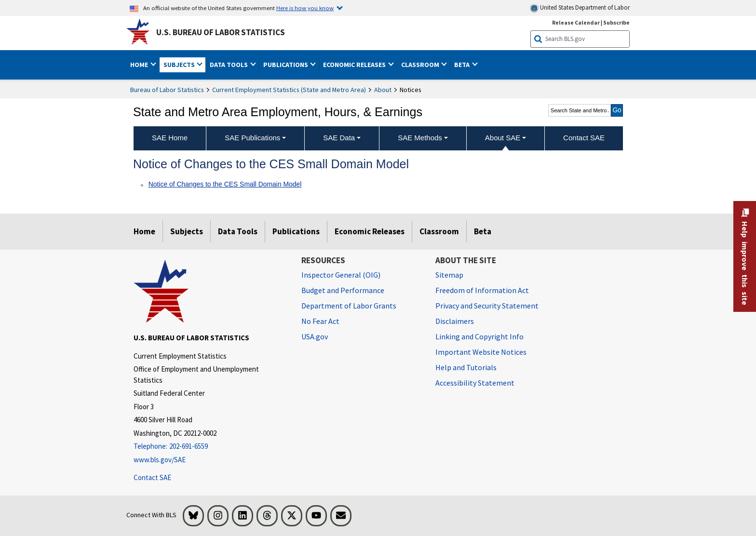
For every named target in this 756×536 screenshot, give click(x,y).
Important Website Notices (481, 352)
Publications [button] (286, 65)
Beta (483, 231)
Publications (296, 231)
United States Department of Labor (580, 8)
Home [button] (140, 65)
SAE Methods (420, 138)
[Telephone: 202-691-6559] (210, 447)
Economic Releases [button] (355, 65)
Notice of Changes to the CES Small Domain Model (225, 184)
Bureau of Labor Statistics (167, 90)
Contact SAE (152, 477)
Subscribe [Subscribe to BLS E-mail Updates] (616, 22)
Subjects (187, 231)
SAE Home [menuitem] (170, 138)
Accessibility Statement (475, 383)
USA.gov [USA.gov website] (315, 336)
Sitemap (449, 275)
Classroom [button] (421, 65)
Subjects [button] (180, 65)
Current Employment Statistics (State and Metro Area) (289, 90)
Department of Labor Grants (349, 306)
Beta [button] (463, 65)
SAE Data (339, 138)
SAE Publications (252, 138)
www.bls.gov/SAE (160, 460)
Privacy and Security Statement (487, 306)
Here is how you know (305, 8)
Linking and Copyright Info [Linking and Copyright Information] (479, 336)
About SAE (503, 138)
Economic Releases (370, 231)
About (383, 90)
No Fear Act (320, 321)
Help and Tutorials (466, 367)
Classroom (439, 231)
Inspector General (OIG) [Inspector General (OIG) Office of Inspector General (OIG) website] (341, 275)
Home (144, 231)
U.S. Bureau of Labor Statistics (221, 32)
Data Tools (238, 231)
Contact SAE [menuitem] (584, 138)
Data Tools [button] (229, 65)
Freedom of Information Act (482, 290)
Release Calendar (576, 22)
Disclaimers (455, 321)
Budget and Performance (343, 290)
